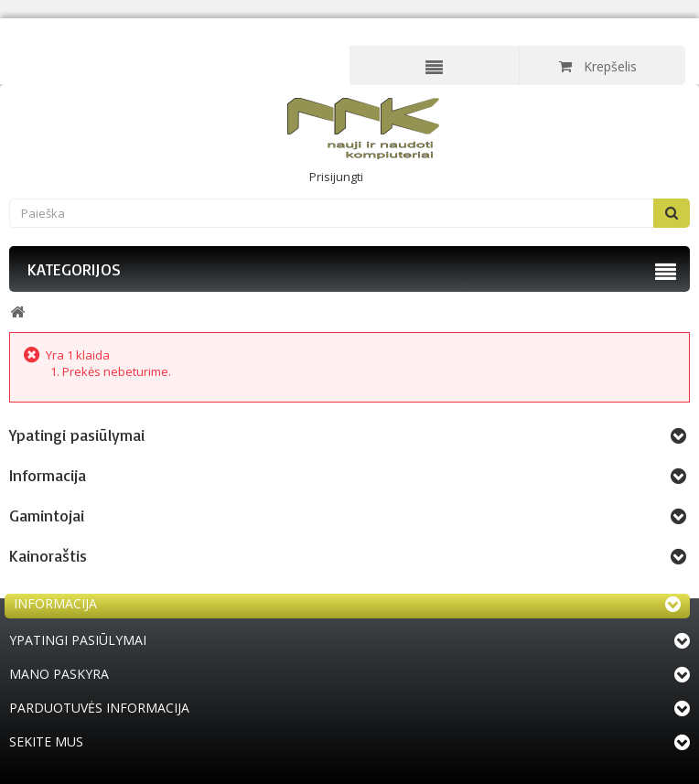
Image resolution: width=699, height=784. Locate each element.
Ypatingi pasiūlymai (77, 435)
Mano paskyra (59, 674)
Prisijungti (336, 177)
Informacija (48, 475)
